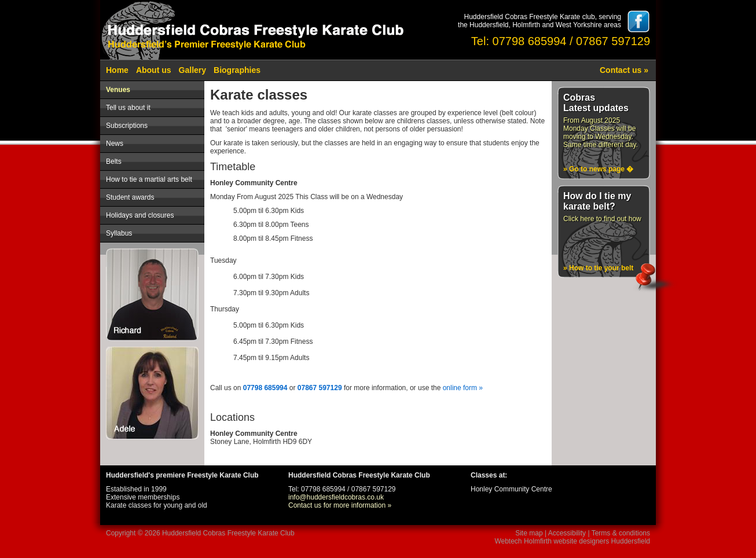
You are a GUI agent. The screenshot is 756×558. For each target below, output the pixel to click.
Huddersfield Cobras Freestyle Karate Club (228, 533)
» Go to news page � (598, 169)
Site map (529, 533)
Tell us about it (128, 108)
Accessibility (567, 533)
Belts (114, 161)
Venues (118, 90)
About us (154, 70)
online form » (463, 388)
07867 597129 (320, 388)
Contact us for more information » (340, 505)
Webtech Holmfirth (523, 541)
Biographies (237, 70)
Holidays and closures (140, 215)
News (115, 144)
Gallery (192, 70)
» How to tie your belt (598, 268)
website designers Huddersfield (602, 541)
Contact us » (624, 70)
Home (117, 70)
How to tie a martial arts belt (149, 179)
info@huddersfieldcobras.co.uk (336, 497)
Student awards (130, 197)
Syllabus (119, 233)
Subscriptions (127, 126)
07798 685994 (265, 388)
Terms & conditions (621, 533)
